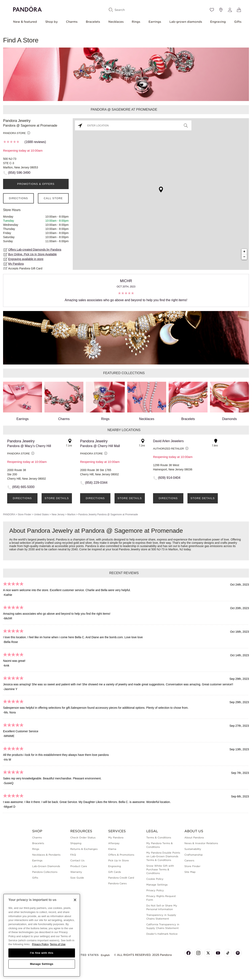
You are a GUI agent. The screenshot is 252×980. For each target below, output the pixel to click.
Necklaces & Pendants (46, 855)
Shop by (52, 22)
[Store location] (221, 10)
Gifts (238, 22)
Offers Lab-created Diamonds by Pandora (35, 250)
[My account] (230, 10)
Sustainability (193, 849)
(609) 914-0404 (169, 478)
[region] (42, 935)
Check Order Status (83, 837)
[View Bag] (239, 10)
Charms (72, 22)
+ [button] (244, 252)
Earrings (155, 22)
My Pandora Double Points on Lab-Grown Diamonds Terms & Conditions (163, 856)
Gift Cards (115, 872)
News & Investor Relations (201, 843)
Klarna (112, 849)
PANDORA (9, 514)
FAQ (73, 855)
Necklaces (116, 22)
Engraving (218, 22)
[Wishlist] (212, 10)
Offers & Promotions (121, 855)
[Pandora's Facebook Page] (188, 953)
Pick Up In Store (119, 860)
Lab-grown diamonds (186, 22)
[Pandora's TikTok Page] (228, 953)
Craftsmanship (194, 855)
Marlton (71, 514)
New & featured (25, 22)
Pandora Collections (45, 872)
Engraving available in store (26, 259)
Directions (18, 198)
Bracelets (93, 22)
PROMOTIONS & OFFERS (36, 184)
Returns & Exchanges (84, 849)
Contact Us (77, 860)
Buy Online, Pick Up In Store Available (32, 254)
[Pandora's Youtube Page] (218, 953)
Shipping (76, 843)
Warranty (76, 872)
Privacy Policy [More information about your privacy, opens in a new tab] (40, 944)
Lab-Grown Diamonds (46, 866)
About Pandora (194, 837)
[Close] (75, 900)
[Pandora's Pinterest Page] (238, 953)
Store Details (57, 498)
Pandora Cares (117, 883)
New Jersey (58, 514)
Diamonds (229, 401)
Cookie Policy (155, 879)
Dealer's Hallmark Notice (162, 934)
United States (41, 514)
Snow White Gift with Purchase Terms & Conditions (160, 869)
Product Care (79, 866)
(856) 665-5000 (23, 487)
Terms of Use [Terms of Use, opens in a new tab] (58, 944)
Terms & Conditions (159, 837)
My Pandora (16, 264)
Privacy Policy (155, 890)
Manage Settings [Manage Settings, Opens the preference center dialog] (42, 964)
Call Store (53, 198)
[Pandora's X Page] (208, 953)
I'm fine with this (42, 953)
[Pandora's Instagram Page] (198, 953)
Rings (136, 22)
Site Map (190, 872)
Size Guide (77, 878)
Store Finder (24, 514)
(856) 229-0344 (96, 483)
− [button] (244, 257)
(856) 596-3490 (19, 173)
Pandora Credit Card (121, 878)
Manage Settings (157, 885)
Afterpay (114, 843)
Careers (189, 860)
